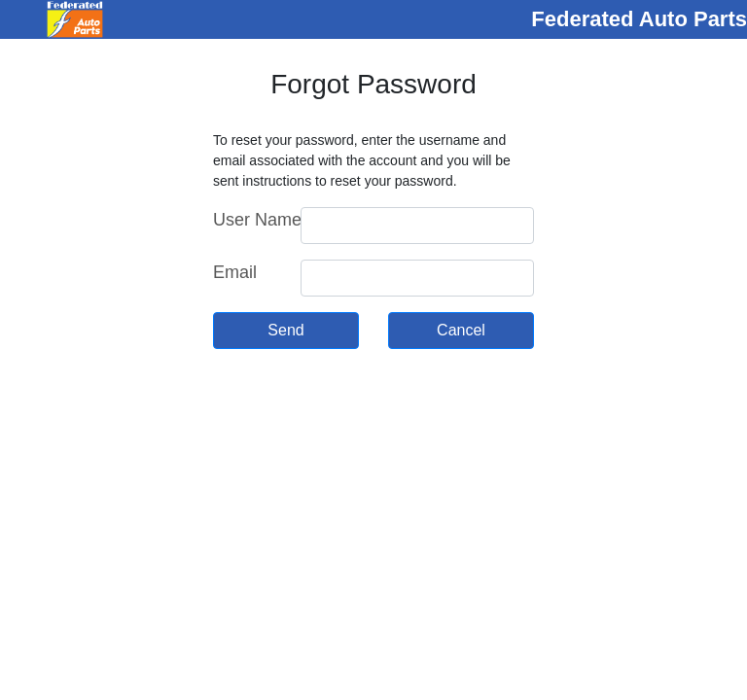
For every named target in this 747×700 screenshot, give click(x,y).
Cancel (461, 330)
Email (235, 272)
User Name (249, 220)
